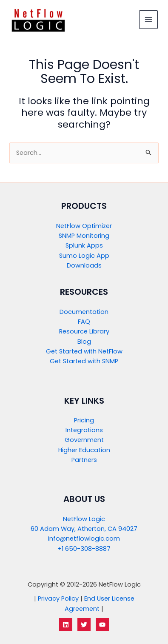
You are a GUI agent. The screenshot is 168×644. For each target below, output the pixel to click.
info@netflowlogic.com (84, 539)
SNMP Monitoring (84, 236)
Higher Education (84, 450)
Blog (84, 342)
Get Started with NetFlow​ (84, 351)
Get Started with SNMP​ (84, 361)
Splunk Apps (84, 245)
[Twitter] (84, 625)
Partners (84, 460)
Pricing (84, 420)
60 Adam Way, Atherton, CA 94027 (84, 529)
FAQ (84, 322)
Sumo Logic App (84, 256)
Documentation (84, 312)
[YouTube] (102, 625)
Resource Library (84, 331)
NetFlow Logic (84, 519)
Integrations (84, 430)
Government (84, 440)
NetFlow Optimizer (84, 226)
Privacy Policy (58, 598)
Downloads (84, 265)
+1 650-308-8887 (84, 549)
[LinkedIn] (66, 625)
